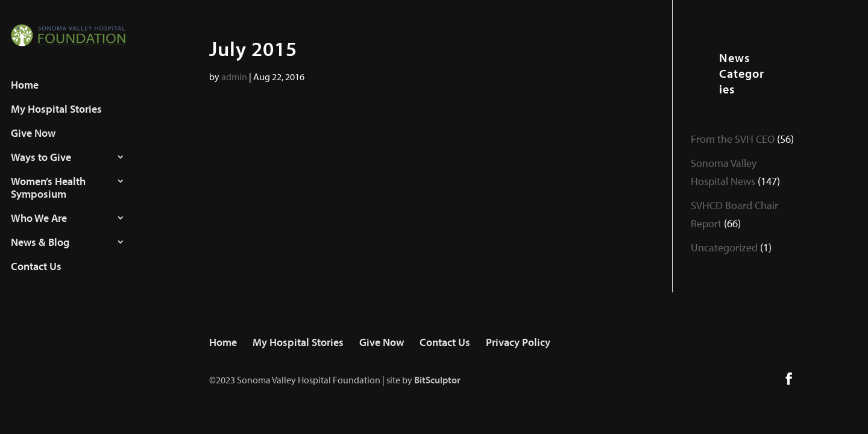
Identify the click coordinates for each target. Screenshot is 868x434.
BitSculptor (437, 380)
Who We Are (39, 230)
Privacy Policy (518, 342)
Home (25, 96)
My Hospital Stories (56, 121)
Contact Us (36, 278)
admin (234, 77)
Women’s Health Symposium (48, 199)
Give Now (33, 145)
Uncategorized (724, 247)
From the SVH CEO (733, 139)
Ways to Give (41, 169)
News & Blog (40, 254)
